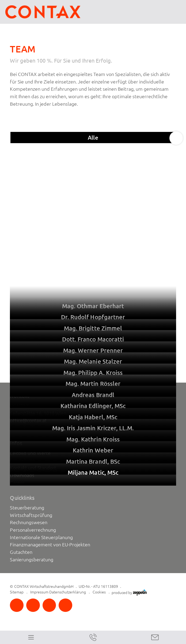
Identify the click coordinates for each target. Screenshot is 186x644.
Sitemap (17, 592)
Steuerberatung (27, 508)
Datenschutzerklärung (68, 592)
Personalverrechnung (33, 530)
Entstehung (22, 460)
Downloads (22, 475)
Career (17, 483)
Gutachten (21, 552)
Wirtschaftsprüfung (31, 515)
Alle (93, 138)
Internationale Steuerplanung (41, 537)
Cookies (99, 592)
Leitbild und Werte (30, 453)
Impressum (39, 592)
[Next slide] (176, 138)
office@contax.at (28, 420)
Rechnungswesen (29, 522)
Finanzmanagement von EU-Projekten (50, 545)
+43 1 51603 (23, 428)
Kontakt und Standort (33, 468)
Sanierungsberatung (31, 560)
